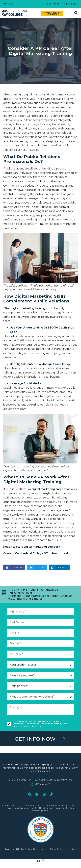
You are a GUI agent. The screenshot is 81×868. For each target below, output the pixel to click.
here (46, 811)
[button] (68, 13)
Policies (73, 849)
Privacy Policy (56, 849)
